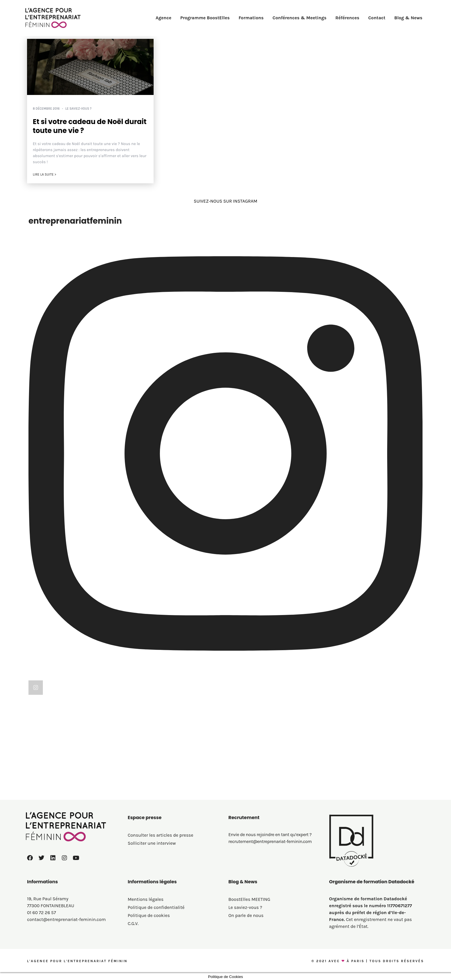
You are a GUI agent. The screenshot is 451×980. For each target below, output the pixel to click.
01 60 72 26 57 (41, 913)
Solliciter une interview (152, 843)
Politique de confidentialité (156, 907)
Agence (164, 18)
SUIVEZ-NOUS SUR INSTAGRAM (225, 201)
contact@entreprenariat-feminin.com (66, 919)
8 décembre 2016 (46, 109)
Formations (251, 18)
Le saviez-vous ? (78, 109)
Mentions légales (146, 899)
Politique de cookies (149, 915)
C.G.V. (133, 923)
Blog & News (408, 18)
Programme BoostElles (205, 18)
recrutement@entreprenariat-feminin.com (270, 841)
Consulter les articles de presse (160, 835)
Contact (377, 18)
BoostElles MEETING (249, 899)
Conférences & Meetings (300, 18)
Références (347, 18)
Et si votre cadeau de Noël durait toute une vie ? (90, 126)
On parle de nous (246, 915)
